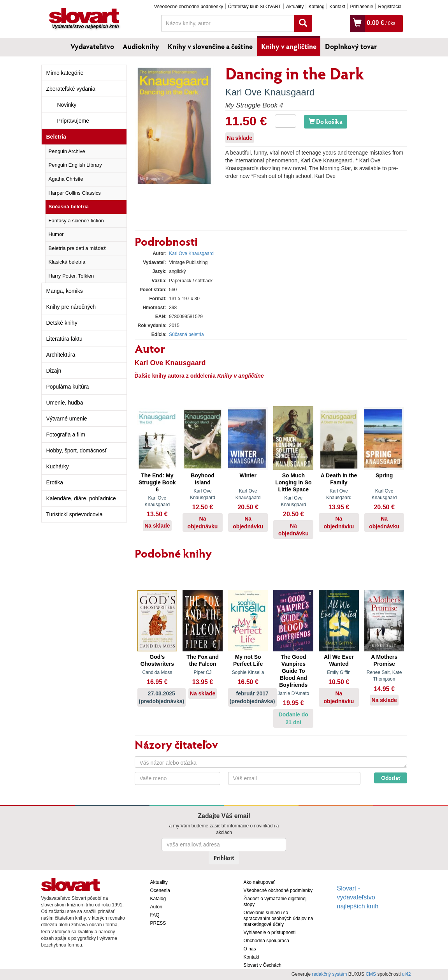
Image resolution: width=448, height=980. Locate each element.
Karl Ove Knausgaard (270, 92)
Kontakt (337, 7)
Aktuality (295, 7)
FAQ (155, 915)
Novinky (67, 105)
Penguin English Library (75, 165)
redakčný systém (329, 974)
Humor (56, 234)
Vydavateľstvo (92, 46)
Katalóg (317, 7)
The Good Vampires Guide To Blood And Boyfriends (293, 671)
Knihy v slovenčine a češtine (210, 46)
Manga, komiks (65, 291)
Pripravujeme (73, 121)
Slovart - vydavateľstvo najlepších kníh (358, 897)
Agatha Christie (66, 179)
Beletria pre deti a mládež (77, 248)
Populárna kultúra (68, 387)
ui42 (407, 974)
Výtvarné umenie (67, 419)
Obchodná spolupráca (266, 941)
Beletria (56, 137)
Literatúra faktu (64, 339)
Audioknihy (141, 46)
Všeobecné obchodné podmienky (189, 7)
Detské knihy (62, 323)
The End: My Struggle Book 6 (157, 482)
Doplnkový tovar (351, 46)
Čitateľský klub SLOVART (255, 7)
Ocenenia (160, 890)
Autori (156, 907)
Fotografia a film (66, 435)
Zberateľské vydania (71, 89)
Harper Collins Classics (75, 193)
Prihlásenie (361, 7)
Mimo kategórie (65, 73)
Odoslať (391, 778)
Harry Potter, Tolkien (71, 276)
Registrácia (390, 7)
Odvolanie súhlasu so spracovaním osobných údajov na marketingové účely (278, 918)
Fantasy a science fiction (76, 221)
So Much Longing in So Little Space (293, 482)
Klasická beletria (67, 262)
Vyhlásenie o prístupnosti (270, 932)
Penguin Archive (67, 151)
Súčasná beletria (69, 207)
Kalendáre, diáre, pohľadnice (81, 498)
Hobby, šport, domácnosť (77, 450)
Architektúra (61, 355)
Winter (248, 475)
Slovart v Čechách (263, 965)
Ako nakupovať (259, 882)
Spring (384, 475)
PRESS (158, 923)
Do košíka (326, 121)
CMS (371, 974)
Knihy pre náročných (71, 307)
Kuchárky (58, 466)
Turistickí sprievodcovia (75, 514)
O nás (250, 949)
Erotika (55, 482)
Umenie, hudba (65, 403)
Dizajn (54, 371)
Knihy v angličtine (289, 46)
